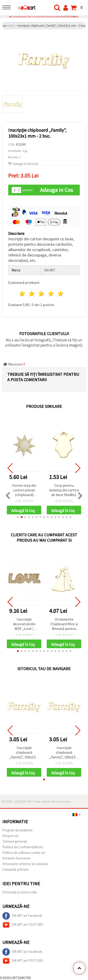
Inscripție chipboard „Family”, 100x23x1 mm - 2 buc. (24, 753)
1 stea (22, 294)
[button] (18, 517)
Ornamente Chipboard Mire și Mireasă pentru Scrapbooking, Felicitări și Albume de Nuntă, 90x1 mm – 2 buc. (64, 624)
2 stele (32, 294)
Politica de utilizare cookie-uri (24, 853)
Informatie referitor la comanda (25, 864)
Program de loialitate (17, 830)
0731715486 (70, 17)
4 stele (51, 294)
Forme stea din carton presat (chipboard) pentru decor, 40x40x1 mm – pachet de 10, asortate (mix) (24, 490)
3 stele (42, 294)
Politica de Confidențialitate (23, 847)
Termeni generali (15, 841)
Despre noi (10, 836)
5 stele (61, 294)
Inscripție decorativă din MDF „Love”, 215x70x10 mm (24, 624)
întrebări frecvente (16, 858)
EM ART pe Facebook (22, 916)
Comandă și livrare (15, 869)
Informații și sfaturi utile (20, 892)
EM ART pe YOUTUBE (23, 925)
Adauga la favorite (23, 164)
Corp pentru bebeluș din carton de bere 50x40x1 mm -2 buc (64, 490)
